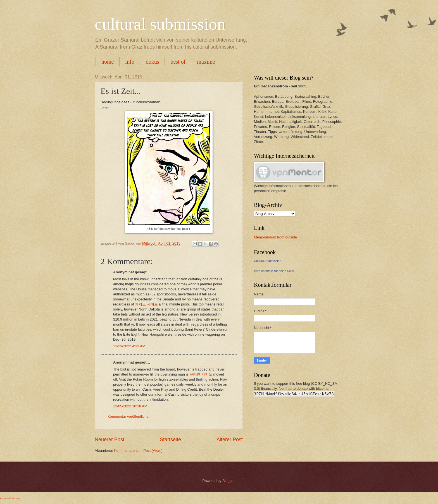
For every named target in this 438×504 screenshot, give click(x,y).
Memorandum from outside (275, 237)
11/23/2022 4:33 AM (129, 346)
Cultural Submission (268, 261)
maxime (206, 62)
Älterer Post (230, 439)
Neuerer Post (109, 439)
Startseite (170, 439)
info (130, 62)
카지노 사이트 (146, 304)
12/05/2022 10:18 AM (130, 406)
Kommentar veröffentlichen (129, 416)
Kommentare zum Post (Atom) (138, 451)
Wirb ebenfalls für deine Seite (274, 271)
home (108, 62)
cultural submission (160, 24)
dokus (153, 62)
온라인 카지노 (201, 374)
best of (178, 62)
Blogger (228, 481)
